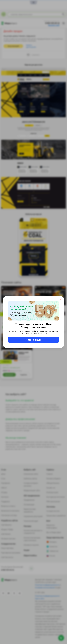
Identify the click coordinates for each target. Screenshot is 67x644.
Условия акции (33, 340)
